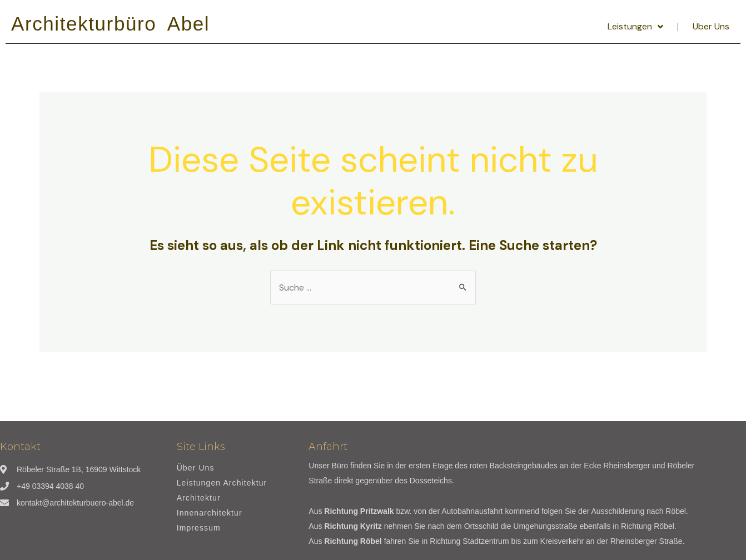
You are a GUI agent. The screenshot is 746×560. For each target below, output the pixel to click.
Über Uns (711, 26)
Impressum (199, 528)
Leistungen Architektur (222, 483)
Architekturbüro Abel (110, 24)
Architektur (199, 498)
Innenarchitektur (210, 513)
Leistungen (635, 27)
